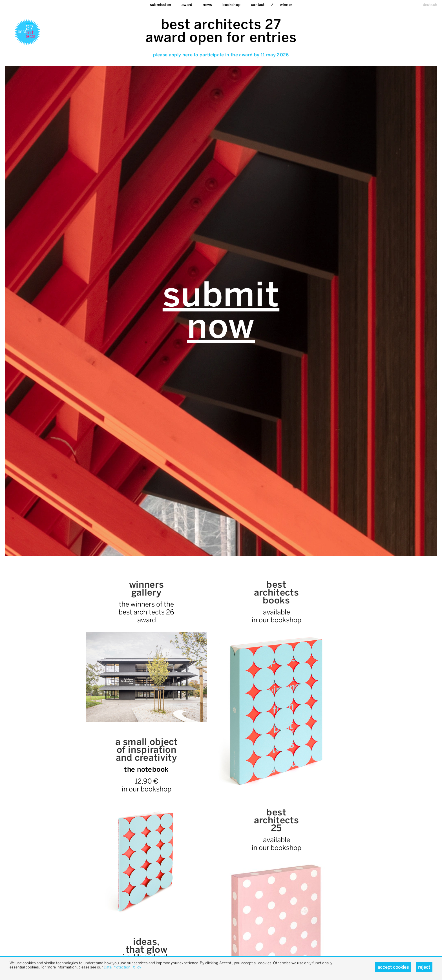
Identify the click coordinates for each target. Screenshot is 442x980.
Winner (286, 5)
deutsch (430, 5)
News (207, 5)
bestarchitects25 (276, 820)
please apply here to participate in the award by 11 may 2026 (221, 55)
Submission (161, 5)
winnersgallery (146, 589)
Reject (424, 967)
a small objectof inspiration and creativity (147, 750)
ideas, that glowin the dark (146, 950)
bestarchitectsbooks (276, 592)
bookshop (231, 5)
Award (187, 5)
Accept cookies (393, 967)
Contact (258, 5)
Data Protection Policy (122, 967)
